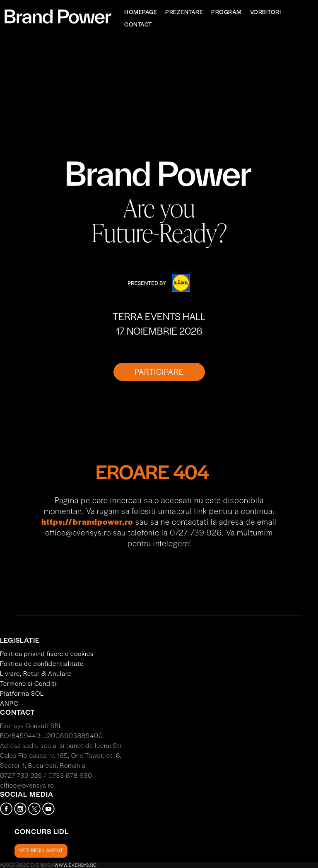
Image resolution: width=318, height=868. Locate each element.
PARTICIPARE (159, 372)
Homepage (141, 12)
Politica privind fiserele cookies (47, 653)
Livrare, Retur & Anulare (36, 673)
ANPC (9, 703)
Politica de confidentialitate (42, 663)
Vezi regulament (41, 850)
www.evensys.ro (76, 865)
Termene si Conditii (29, 683)
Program (226, 12)
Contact (138, 24)
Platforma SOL (22, 693)
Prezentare (184, 12)
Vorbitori (266, 12)
